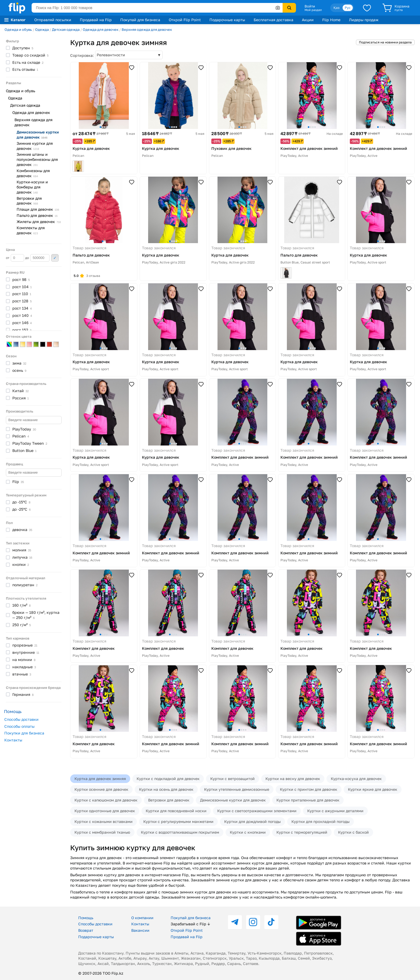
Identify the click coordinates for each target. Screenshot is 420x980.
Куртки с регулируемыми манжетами (178, 821)
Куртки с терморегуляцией (302, 832)
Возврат (86, 930)
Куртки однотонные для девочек (105, 811)
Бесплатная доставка (273, 20)
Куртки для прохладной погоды (320, 821)
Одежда (42, 29)
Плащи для (38, 209)
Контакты (13, 740)
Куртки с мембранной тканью (102, 832)
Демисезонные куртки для (38, 135)
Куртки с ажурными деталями (335, 811)
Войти (310, 6)
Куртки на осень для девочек (166, 789)
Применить (55, 258)
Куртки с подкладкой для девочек (168, 779)
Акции (308, 20)
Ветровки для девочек (169, 800)
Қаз (336, 8)
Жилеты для (39, 222)
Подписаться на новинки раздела (385, 42)
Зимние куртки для (35, 146)
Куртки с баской (353, 832)
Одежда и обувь (18, 29)
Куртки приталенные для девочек (308, 800)
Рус (348, 8)
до (37, 258)
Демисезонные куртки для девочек (233, 800)
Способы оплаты (19, 726)
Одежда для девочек (101, 29)
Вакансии (140, 930)
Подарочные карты (227, 20)
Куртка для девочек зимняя (100, 779)
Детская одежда (66, 29)
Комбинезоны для (33, 173)
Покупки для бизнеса (24, 733)
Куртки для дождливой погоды (252, 821)
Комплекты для (31, 230)
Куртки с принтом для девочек (309, 789)
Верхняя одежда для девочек (147, 29)
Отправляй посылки (53, 20)
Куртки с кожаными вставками (104, 821)
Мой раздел (313, 10)
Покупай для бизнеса (140, 20)
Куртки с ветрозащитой (232, 779)
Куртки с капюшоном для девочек (106, 800)
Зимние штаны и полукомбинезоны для (37, 159)
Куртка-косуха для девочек (356, 779)
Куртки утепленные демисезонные (237, 789)
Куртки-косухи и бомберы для (32, 187)
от (15, 258)
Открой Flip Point (185, 20)
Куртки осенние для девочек (101, 789)
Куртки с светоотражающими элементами (257, 811)
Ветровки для (29, 201)
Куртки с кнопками (248, 832)
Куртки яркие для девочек (373, 789)
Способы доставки (21, 719)
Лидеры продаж (364, 20)
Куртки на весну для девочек (293, 779)
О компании (142, 918)
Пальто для (37, 215)
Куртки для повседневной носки (176, 811)
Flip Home (331, 20)
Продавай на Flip (96, 20)
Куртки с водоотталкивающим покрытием (180, 832)
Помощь (86, 918)
